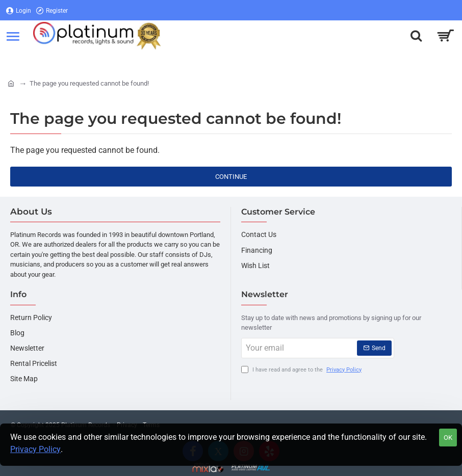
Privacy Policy (35, 449)
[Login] (19, 10)
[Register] (52, 10)
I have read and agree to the (302, 370)
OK (448, 438)
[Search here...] (416, 36)
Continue (231, 177)
